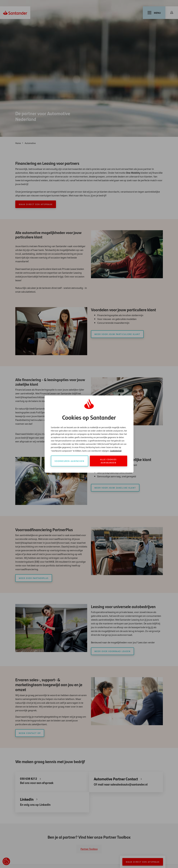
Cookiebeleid (116, 451)
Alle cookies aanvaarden (108, 461)
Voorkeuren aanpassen (69, 461)
